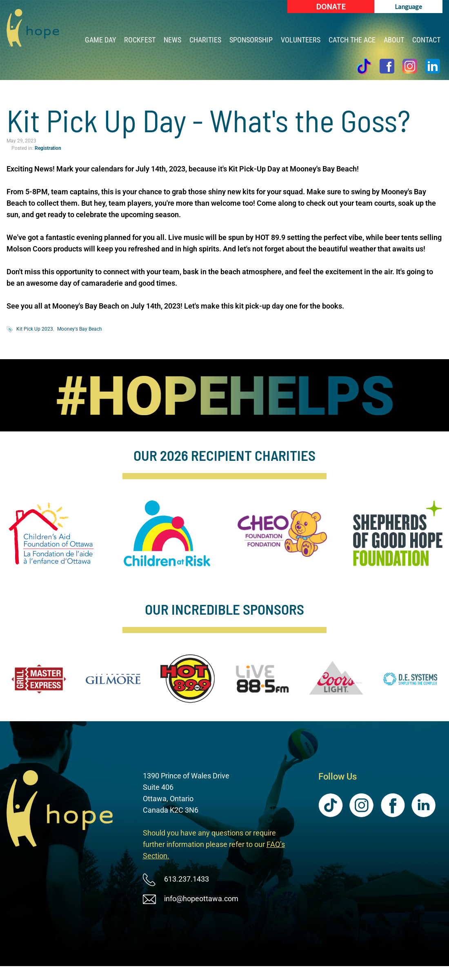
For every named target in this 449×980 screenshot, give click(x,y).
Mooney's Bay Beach (80, 329)
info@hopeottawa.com (201, 899)
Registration (48, 148)
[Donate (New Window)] (331, 7)
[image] (225, 395)
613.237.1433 (187, 879)
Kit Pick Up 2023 (35, 329)
